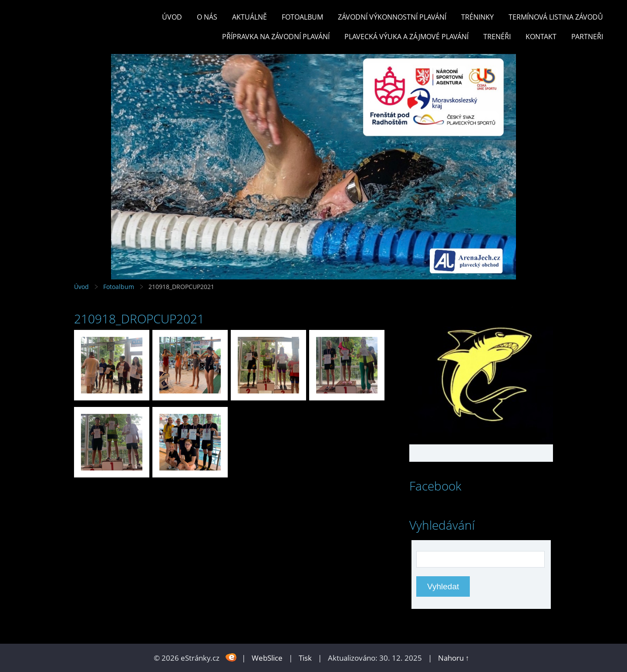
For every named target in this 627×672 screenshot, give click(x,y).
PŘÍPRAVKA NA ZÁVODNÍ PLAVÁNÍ (276, 37)
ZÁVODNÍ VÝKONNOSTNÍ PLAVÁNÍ (392, 17)
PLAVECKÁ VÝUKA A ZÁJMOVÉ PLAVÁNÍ (406, 37)
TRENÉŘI (497, 37)
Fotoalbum (302, 17)
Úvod (172, 17)
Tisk (305, 658)
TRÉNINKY (477, 17)
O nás (207, 17)
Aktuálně (249, 17)
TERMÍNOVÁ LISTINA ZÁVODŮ (556, 17)
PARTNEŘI (587, 37)
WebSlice (267, 658)
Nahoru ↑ (454, 658)
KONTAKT (541, 37)
